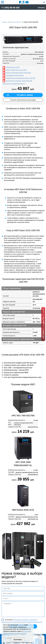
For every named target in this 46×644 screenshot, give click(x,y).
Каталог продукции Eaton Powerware (18, 73)
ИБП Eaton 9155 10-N (23, 510)
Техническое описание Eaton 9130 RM (19, 81)
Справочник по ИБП (12, 67)
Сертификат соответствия (15, 75)
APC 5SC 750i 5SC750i (23, 416)
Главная (4, 22)
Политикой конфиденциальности (30, 622)
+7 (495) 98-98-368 (10, 8)
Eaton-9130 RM (16, 22)
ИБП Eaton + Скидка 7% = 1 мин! (43, 324)
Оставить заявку (25, 95)
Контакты (41, 8)
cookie (21, 625)
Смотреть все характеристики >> (14, 84)
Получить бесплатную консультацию (23, 100)
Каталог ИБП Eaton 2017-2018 (16, 70)
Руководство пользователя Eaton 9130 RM (20, 78)
